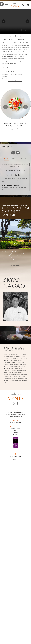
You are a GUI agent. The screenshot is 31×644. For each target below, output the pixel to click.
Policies (16, 435)
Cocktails (23, 159)
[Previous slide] (5, 107)
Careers (15, 433)
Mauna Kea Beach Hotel (15, 81)
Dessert (14, 159)
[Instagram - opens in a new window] (14, 404)
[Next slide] (26, 107)
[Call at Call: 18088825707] (24, 6)
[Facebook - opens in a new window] (17, 404)
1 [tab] (11, 36)
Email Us (16, 431)
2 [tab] (13, 36)
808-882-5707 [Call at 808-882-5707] (6, 77)
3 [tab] (15, 36)
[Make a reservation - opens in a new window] (18, 153)
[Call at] (13, 153)
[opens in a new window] (28, 6)
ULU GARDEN (15, 266)
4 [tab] (18, 36)
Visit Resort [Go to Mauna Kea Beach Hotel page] (15, 457)
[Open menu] (7, 4)
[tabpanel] (16, 21)
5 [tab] (20, 36)
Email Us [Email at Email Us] (4, 79)
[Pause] (15, 246)
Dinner (6, 159)
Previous (4, 21)
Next (27, 21)
